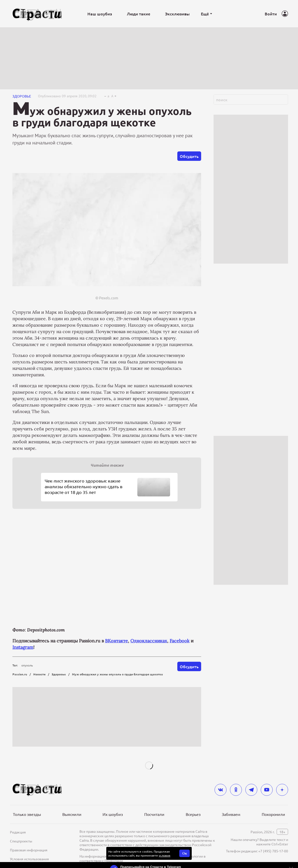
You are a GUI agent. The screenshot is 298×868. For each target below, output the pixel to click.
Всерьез (193, 814)
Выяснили (72, 814)
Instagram (23, 647)
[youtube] (267, 790)
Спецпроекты (21, 841)
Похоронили (273, 814)
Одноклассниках (149, 641)
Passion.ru (20, 674)
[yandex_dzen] (282, 790)
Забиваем (231, 814)
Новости (39, 674)
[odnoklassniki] (236, 790)
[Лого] (37, 14)
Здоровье (22, 96)
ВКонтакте (116, 641)
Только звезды (27, 814)
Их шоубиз (113, 814)
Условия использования (29, 859)
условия (165, 855)
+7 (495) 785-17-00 (273, 851)
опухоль (27, 665)
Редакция (18, 832)
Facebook (180, 641)
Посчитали (154, 814)
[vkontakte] (221, 790)
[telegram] (251, 790)
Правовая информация (29, 850)
